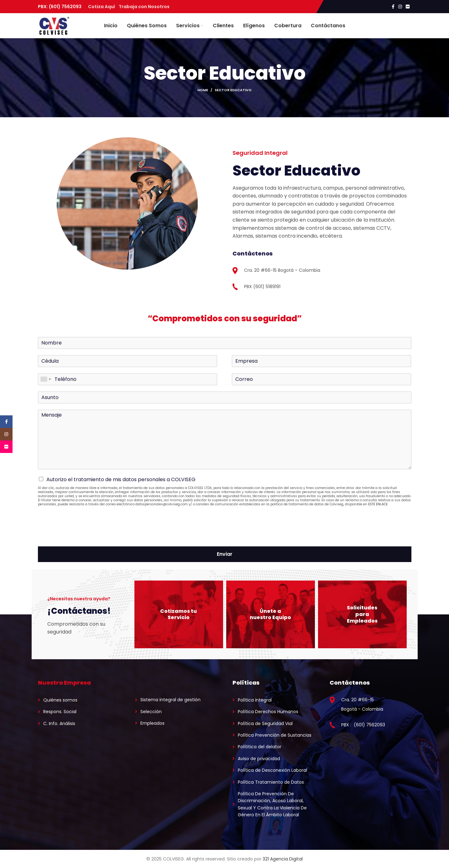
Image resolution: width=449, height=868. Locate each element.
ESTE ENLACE (378, 505)
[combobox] (45, 379)
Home (203, 90)
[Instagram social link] (400, 7)
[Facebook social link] (393, 7)
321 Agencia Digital (283, 859)
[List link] (79, 700)
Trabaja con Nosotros (144, 7)
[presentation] (86, 536)
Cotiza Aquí (103, 7)
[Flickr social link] (408, 7)
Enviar (225, 554)
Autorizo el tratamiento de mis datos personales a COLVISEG (121, 479)
